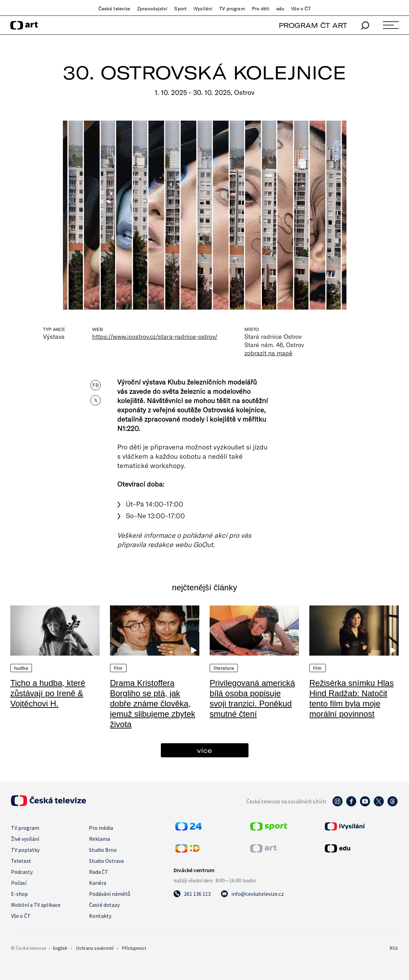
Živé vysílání (25, 839)
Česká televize (114, 9)
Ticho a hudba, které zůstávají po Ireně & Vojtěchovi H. (48, 693)
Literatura (224, 668)
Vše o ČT (301, 9)
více (204, 750)
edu (280, 9)
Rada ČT (99, 872)
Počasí (19, 883)
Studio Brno (103, 850)
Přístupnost (134, 948)
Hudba (21, 668)
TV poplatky (25, 850)
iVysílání (203, 9)
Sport (180, 9)
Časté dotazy (104, 905)
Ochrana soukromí (95, 948)
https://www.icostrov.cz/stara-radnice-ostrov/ (155, 336)
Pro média (101, 828)
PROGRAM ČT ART (313, 25)
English (60, 948)
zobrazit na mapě (268, 353)
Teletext (21, 861)
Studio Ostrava (106, 861)
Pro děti (261, 9)
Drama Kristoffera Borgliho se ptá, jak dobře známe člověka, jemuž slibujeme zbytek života (153, 704)
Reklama (100, 839)
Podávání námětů (110, 894)
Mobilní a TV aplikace (36, 905)
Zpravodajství (152, 9)
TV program (232, 9)
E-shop (19, 894)
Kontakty (100, 916)
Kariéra (98, 883)
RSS (394, 948)
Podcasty (22, 872)
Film (118, 668)
